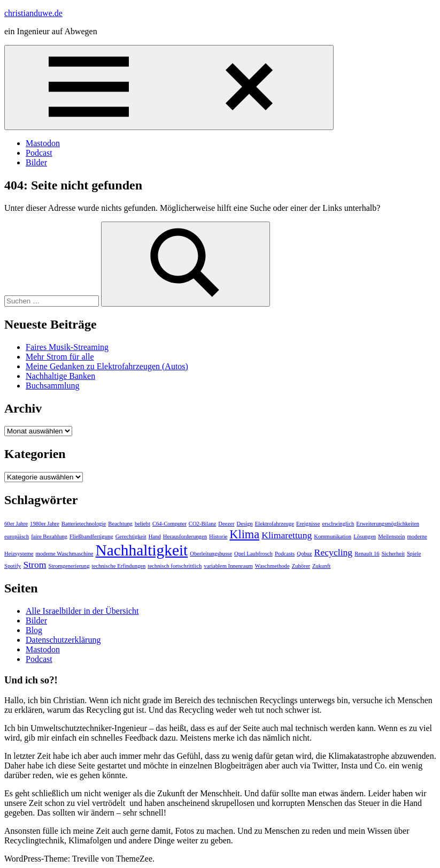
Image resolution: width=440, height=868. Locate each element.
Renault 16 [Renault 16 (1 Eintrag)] (367, 554)
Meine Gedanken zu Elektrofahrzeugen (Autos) (107, 366)
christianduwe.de (33, 13)
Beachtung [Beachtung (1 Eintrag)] (120, 524)
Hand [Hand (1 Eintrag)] (155, 536)
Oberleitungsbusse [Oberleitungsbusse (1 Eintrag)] (211, 554)
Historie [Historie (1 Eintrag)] (218, 536)
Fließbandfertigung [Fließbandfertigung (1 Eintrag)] (91, 536)
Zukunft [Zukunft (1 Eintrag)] (321, 566)
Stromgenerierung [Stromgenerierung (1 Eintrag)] (69, 566)
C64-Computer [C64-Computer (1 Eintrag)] (169, 524)
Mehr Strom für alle (60, 357)
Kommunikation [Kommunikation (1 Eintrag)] (333, 536)
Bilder (36, 162)
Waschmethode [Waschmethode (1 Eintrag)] (272, 566)
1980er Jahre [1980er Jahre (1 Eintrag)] (45, 524)
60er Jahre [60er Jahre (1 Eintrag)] (16, 524)
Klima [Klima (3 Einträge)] (244, 534)
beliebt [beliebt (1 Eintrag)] (142, 524)
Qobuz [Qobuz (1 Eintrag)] (304, 554)
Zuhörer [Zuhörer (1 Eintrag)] (301, 566)
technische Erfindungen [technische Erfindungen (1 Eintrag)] (119, 566)
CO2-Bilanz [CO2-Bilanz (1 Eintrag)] (203, 524)
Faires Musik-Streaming (67, 347)
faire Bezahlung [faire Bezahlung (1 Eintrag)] (49, 536)
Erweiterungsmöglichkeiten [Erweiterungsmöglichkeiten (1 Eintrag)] (388, 524)
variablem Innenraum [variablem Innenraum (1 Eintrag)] (228, 566)
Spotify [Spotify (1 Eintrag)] (13, 566)
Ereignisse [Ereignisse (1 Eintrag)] (308, 524)
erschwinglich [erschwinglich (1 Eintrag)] (338, 524)
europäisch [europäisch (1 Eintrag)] (17, 536)
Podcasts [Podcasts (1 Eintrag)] (285, 554)
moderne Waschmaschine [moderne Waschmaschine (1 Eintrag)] (64, 554)
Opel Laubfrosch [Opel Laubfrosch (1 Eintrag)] (253, 554)
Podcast (39, 153)
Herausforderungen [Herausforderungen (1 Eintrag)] (185, 536)
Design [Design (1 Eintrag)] (244, 524)
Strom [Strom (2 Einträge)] (34, 565)
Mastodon (43, 143)
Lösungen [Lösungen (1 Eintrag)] (365, 536)
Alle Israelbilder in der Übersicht (82, 611)
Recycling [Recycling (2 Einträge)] (334, 552)
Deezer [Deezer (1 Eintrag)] (226, 524)
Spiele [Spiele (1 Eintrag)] (414, 554)
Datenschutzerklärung (63, 640)
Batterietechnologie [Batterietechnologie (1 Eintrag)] (84, 524)
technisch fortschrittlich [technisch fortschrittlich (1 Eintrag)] (175, 566)
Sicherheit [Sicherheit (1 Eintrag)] (393, 554)
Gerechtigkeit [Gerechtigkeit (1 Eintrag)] (131, 536)
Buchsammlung (52, 386)
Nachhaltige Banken (60, 376)
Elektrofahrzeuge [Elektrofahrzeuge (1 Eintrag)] (275, 524)
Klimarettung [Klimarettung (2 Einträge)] (287, 535)
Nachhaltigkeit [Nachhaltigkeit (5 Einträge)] (142, 550)
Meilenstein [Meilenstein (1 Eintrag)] (391, 536)
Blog (34, 630)
